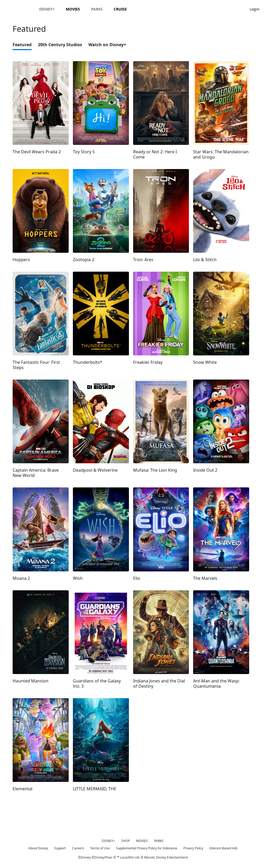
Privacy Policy (193, 848)
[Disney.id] (19, 9)
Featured (22, 45)
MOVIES (142, 841)
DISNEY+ (108, 841)
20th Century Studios (60, 45)
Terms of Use (100, 848)
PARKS (159, 841)
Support (60, 848)
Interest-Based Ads (224, 848)
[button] (257, 9)
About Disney (38, 848)
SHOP (126, 841)
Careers (78, 848)
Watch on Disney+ (107, 45)
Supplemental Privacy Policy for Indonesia (147, 848)
